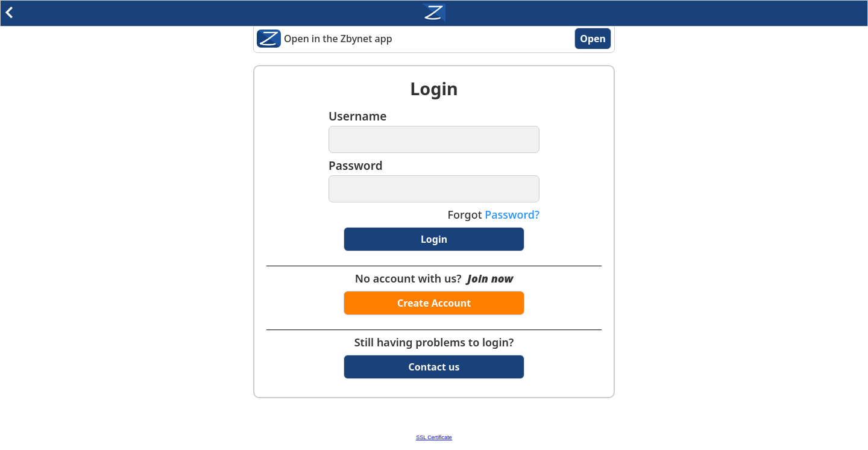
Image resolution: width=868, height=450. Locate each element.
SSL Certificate (434, 437)
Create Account (434, 303)
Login (434, 239)
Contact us (434, 367)
